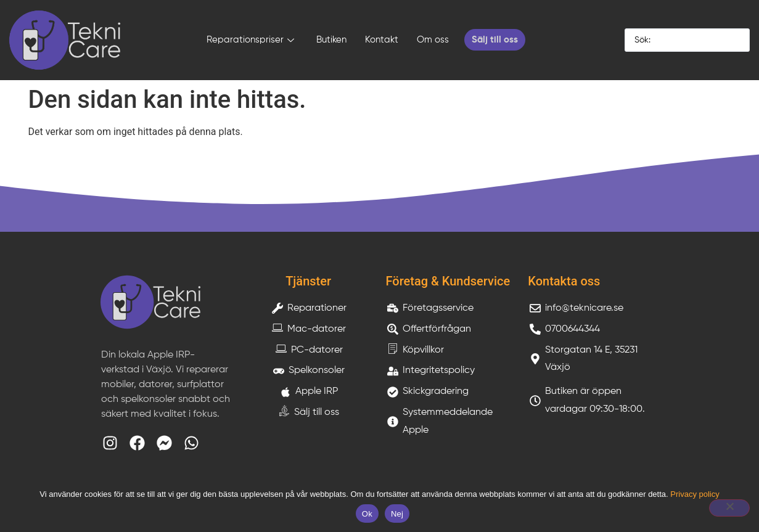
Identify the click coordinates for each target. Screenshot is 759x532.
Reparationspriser (250, 41)
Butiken (331, 40)
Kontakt (382, 40)
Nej (397, 514)
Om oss (433, 40)
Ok (367, 514)
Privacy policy (695, 494)
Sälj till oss (495, 40)
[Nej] (729, 508)
